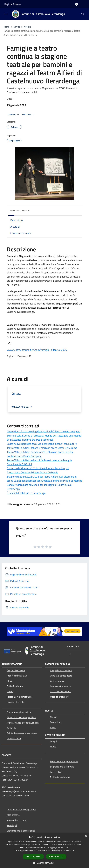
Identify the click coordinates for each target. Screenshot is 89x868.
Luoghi (53, 741)
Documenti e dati (15, 702)
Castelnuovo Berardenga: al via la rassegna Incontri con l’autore (42, 444)
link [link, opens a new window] (73, 850)
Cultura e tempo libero (61, 676)
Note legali (12, 825)
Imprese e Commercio (61, 686)
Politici (10, 691)
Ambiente (12, 728)
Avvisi (53, 727)
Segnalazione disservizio (62, 767)
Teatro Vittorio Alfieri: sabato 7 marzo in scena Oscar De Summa (42, 448)
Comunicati (56, 722)
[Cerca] (83, 14)
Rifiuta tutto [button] (56, 856)
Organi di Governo (16, 670)
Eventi (53, 747)
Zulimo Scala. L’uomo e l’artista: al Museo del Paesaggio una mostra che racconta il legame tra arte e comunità (44, 438)
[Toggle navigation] (6, 14)
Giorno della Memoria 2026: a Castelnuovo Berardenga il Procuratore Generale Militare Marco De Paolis (38, 470)
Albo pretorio (13, 815)
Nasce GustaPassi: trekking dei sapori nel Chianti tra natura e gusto (44, 431)
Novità (17, 27)
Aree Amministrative (17, 676)
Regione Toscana (13, 4)
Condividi (14, 115)
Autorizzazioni (14, 738)
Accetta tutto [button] (33, 856)
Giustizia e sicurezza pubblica (21, 717)
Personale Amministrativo (20, 697)
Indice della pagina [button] (20, 210)
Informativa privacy (16, 820)
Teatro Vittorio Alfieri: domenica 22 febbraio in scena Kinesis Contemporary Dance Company (40, 454)
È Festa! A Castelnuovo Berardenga (26, 493)
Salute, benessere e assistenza (22, 733)
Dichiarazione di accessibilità (21, 831)
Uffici (9, 681)
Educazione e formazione (19, 712)
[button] (44, 863)
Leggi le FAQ (56, 772)
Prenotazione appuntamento (64, 761)
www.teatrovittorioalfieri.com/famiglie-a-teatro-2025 (37, 350)
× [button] (86, 836)
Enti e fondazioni (15, 686)
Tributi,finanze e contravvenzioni (23, 723)
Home (6, 27)
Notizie (27, 27)
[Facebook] (70, 654)
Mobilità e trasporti (60, 697)
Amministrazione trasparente (21, 810)
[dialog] (44, 850)
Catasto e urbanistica (61, 691)
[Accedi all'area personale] (77, 4)
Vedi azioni (29, 115)
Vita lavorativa (57, 681)
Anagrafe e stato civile (61, 670)
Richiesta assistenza (60, 777)
